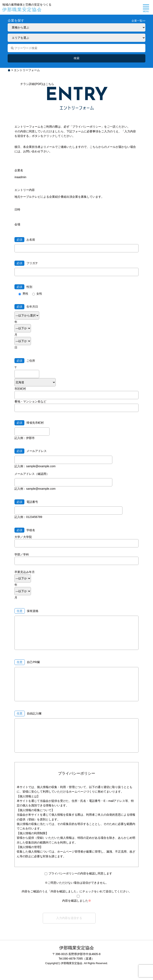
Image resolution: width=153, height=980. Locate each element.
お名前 (25, 240)
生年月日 (26, 307)
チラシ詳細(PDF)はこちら (37, 84)
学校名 (25, 530)
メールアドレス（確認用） (32, 474)
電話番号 (26, 502)
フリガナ (26, 263)
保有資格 (33, 611)
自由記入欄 (34, 713)
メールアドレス (31, 451)
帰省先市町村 (29, 423)
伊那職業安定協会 (22, 10)
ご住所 (25, 361)
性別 (23, 287)
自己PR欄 (33, 662)
